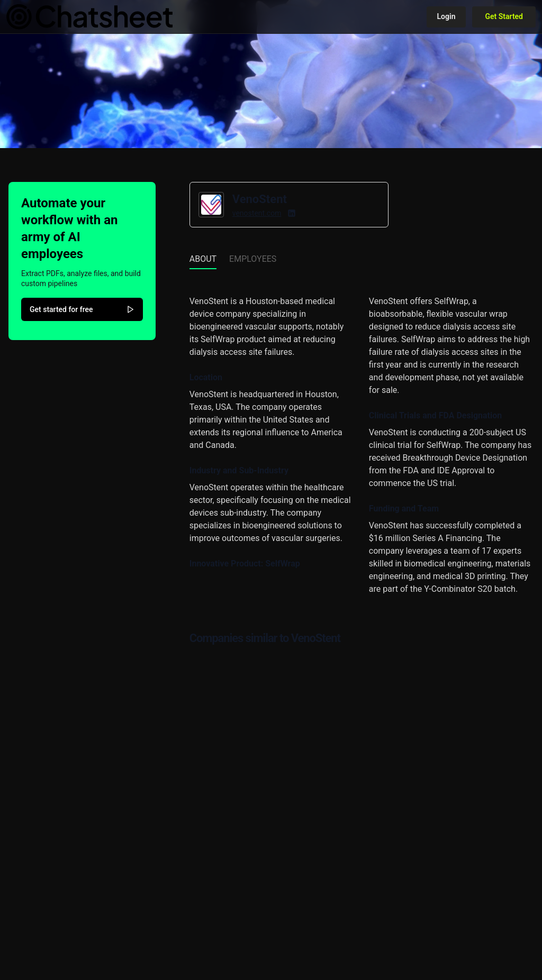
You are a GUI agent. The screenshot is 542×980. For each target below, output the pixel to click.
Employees (253, 259)
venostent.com (257, 213)
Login (446, 16)
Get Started (504, 16)
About (203, 259)
